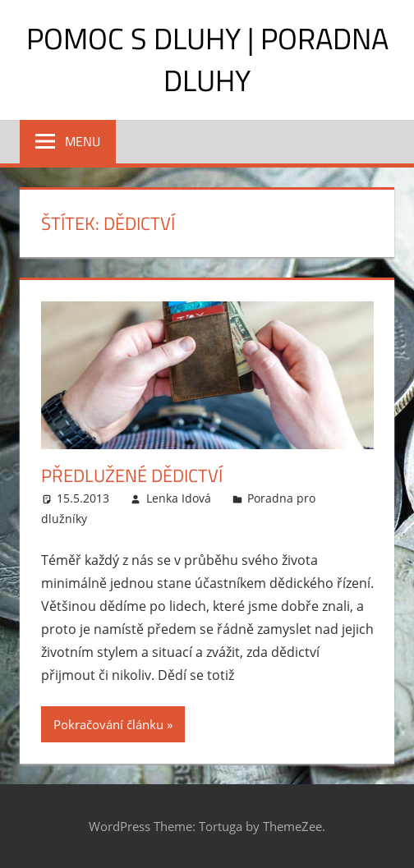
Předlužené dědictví (132, 475)
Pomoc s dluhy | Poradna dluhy (207, 59)
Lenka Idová (179, 498)
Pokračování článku (108, 724)
